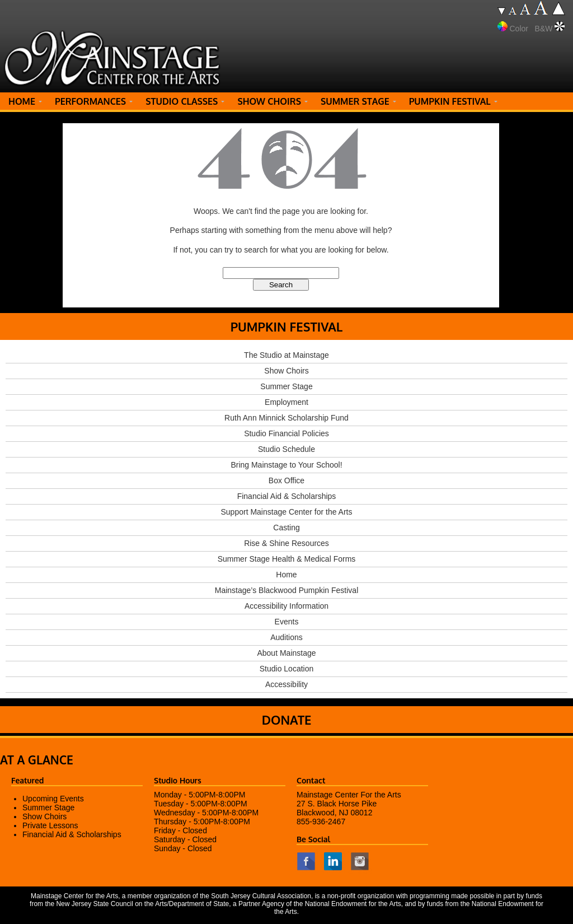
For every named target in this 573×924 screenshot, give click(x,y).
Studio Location (287, 669)
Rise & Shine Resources (286, 543)
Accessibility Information (286, 606)
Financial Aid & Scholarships (287, 496)
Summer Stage (286, 386)
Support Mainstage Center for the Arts (286, 512)
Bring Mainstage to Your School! (286, 465)
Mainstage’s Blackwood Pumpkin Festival (287, 590)
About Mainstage (286, 653)
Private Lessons (50, 825)
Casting (286, 528)
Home (286, 575)
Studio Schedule (286, 449)
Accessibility (286, 684)
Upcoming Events (53, 799)
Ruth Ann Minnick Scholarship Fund (286, 418)
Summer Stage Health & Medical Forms (287, 559)
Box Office (286, 480)
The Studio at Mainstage (286, 355)
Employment (286, 402)
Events (287, 622)
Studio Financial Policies (286, 433)
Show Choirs (286, 371)
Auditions (286, 637)
